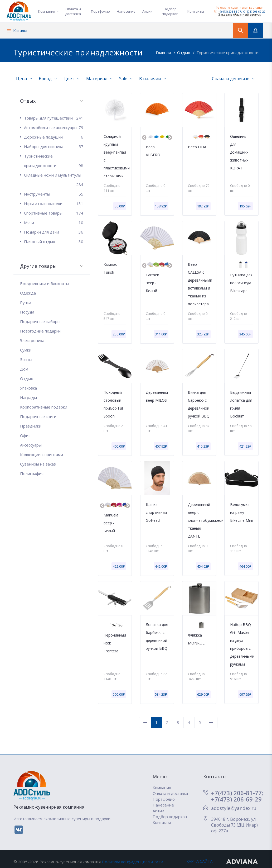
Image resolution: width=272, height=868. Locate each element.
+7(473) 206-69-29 (254, 12)
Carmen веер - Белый (152, 283)
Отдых (184, 53)
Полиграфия (32, 473)
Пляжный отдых (54, 241)
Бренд (48, 79)
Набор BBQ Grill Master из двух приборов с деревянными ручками (241, 644)
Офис (25, 435)
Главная (164, 53)
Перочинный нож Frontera (115, 643)
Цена (24, 79)
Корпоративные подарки (44, 407)
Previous (144, 138)
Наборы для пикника (54, 146)
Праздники (31, 426)
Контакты (196, 11)
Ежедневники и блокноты (45, 283)
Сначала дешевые (233, 79)
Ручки (26, 302)
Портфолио (100, 11)
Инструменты (54, 194)
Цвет (72, 79)
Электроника (32, 340)
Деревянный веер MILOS (157, 396)
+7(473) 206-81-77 (227, 12)
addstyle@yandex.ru (234, 808)
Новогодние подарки (40, 331)
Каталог (17, 30)
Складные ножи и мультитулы (54, 176)
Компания (47, 11)
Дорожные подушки (54, 137)
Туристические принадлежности (227, 53)
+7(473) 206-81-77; (237, 793)
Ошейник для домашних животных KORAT (239, 152)
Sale (126, 79)
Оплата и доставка (73, 11)
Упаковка (28, 388)
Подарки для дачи (54, 232)
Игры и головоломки (54, 203)
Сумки (26, 350)
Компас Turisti (110, 268)
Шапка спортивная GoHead (156, 512)
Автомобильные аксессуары (54, 127)
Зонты (26, 359)
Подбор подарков (170, 11)
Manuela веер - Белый (111, 523)
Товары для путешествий (54, 118)
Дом (24, 369)
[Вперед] (211, 723)
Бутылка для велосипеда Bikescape (241, 283)
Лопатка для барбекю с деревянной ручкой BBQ (157, 636)
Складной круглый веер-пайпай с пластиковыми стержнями (115, 156)
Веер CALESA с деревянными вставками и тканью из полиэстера (199, 284)
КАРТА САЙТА (199, 861)
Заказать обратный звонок (240, 14)
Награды (28, 397)
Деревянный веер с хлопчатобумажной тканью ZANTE (199, 520)
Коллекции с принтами (42, 454)
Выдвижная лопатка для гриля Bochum (241, 404)
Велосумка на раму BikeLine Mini (241, 512)
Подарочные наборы (40, 321)
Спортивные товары (54, 213)
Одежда (28, 293)
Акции (147, 11)
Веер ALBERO (153, 151)
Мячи (54, 222)
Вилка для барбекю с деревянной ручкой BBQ (199, 404)
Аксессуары (31, 445)
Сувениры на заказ (38, 464)
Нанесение (126, 11)
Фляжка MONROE (196, 639)
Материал (99, 79)
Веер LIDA (197, 147)
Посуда (27, 312)
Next (170, 138)
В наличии (153, 79)
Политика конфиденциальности (132, 862)
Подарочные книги (38, 416)
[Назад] (145, 723)
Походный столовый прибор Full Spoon (114, 404)
